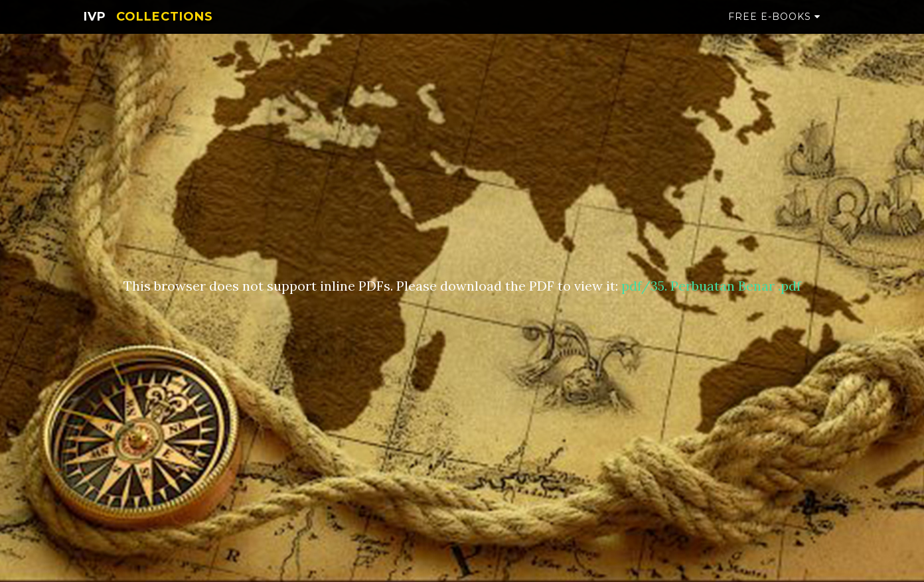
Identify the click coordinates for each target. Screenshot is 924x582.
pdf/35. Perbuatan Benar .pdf (711, 286)
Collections (165, 30)
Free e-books (774, 30)
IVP (95, 30)
